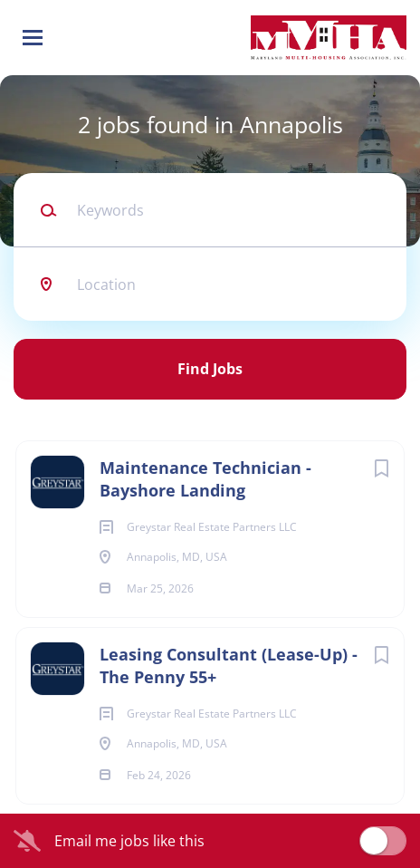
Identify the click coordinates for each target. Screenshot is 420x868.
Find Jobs (210, 369)
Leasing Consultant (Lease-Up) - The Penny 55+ (229, 665)
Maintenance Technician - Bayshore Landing (205, 479)
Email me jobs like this (129, 841)
